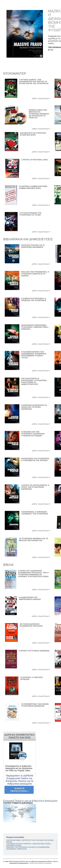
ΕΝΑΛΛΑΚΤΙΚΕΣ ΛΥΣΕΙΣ (42, 844)
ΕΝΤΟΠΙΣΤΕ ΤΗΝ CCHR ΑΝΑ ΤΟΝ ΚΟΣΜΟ (38, 840)
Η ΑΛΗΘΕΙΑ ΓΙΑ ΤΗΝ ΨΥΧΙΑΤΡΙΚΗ (19, 844)
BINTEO (9, 842)
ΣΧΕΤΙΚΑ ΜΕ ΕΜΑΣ (14, 840)
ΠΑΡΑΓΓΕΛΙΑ (22, 849)
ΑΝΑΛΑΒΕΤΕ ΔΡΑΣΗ (14, 846)
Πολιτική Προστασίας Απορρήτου (40, 863)
